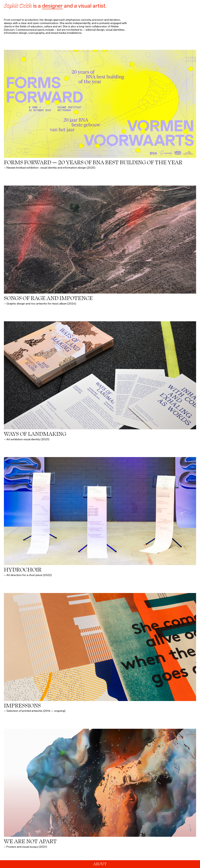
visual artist (92, 6)
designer (52, 6)
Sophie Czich (18, 6)
